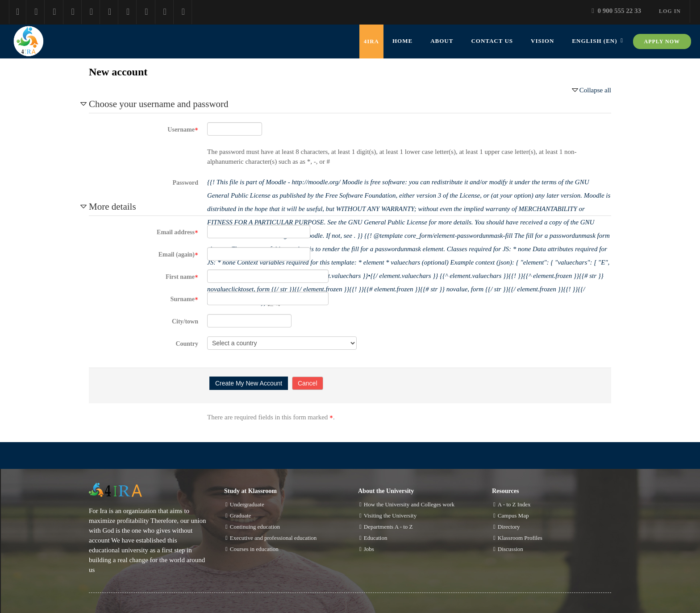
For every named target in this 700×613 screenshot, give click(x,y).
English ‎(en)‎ (594, 41)
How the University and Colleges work (409, 504)
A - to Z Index (514, 504)
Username (183, 130)
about (442, 41)
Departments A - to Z (388, 527)
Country (187, 344)
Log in (670, 11)
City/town (185, 321)
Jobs (369, 549)
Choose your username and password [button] (159, 104)
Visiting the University (390, 516)
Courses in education (254, 549)
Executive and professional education (273, 538)
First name (182, 277)
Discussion (510, 549)
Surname (184, 299)
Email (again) (178, 255)
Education (376, 538)
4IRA (371, 41)
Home (402, 41)
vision (542, 41)
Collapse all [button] (595, 90)
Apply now (662, 41)
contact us (492, 41)
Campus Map (513, 516)
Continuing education (255, 527)
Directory (509, 527)
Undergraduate (247, 504)
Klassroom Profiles (520, 538)
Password (185, 183)
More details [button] (112, 207)
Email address (177, 232)
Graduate (241, 516)
